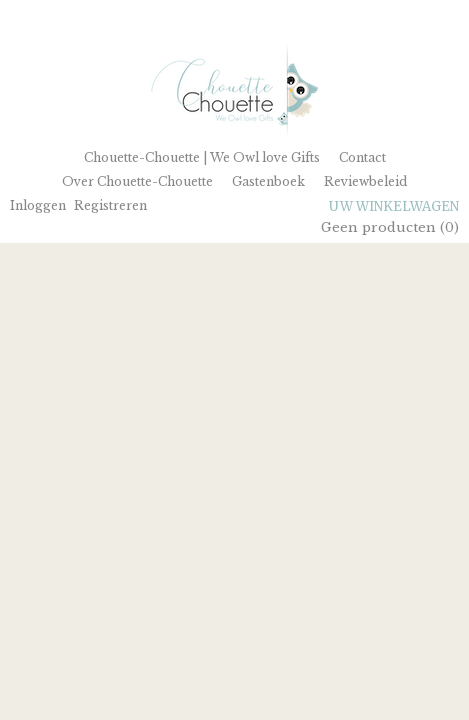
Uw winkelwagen (394, 206)
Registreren (110, 205)
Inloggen (38, 205)
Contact (362, 157)
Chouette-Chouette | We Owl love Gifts (202, 157)
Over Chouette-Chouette (137, 181)
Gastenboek (268, 181)
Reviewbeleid (365, 181)
